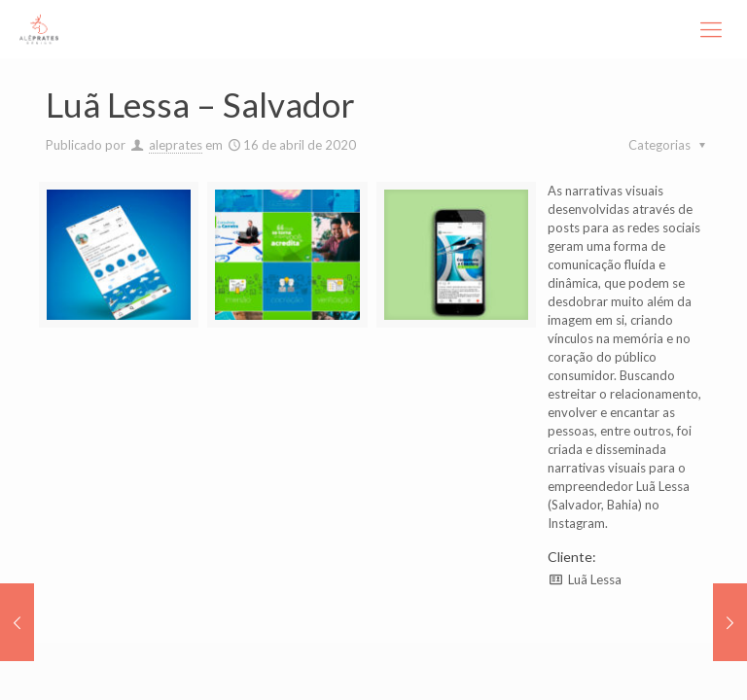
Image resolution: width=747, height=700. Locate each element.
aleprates (176, 145)
